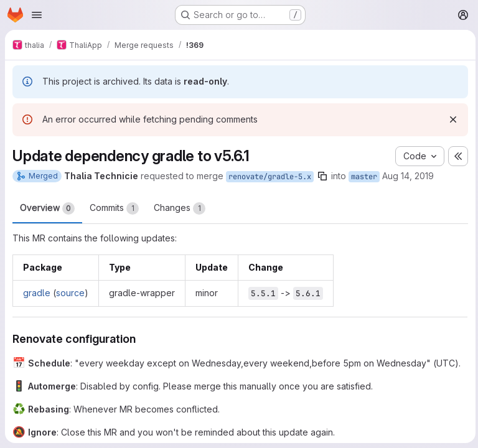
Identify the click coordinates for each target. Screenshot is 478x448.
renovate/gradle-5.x (270, 177)
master (364, 177)
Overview (47, 208)
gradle (37, 293)
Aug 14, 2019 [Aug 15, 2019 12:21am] (408, 176)
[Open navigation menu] (37, 15)
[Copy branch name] (322, 176)
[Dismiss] (451, 119)
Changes (180, 208)
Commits (114, 208)
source (70, 293)
